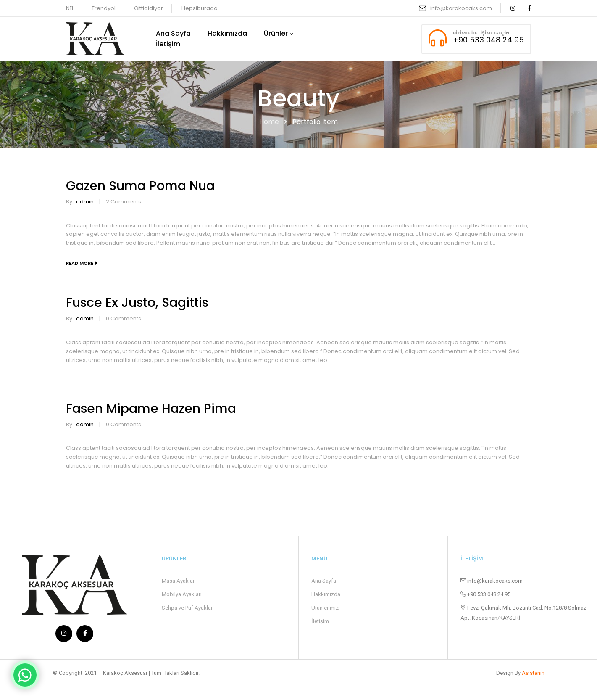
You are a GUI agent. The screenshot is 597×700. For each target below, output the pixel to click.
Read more (80, 263)
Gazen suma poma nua (140, 186)
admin (85, 202)
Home (269, 122)
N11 (70, 8)
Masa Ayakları (179, 581)
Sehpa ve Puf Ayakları (188, 608)
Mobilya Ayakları (182, 594)
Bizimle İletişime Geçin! (482, 33)
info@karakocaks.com (461, 8)
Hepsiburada (200, 8)
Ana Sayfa (324, 581)
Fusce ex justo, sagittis (137, 303)
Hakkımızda (326, 594)
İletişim (320, 621)
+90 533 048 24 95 (488, 40)
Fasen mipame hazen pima (151, 409)
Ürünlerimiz (325, 608)
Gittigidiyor (149, 8)
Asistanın (533, 672)
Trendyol (104, 8)
